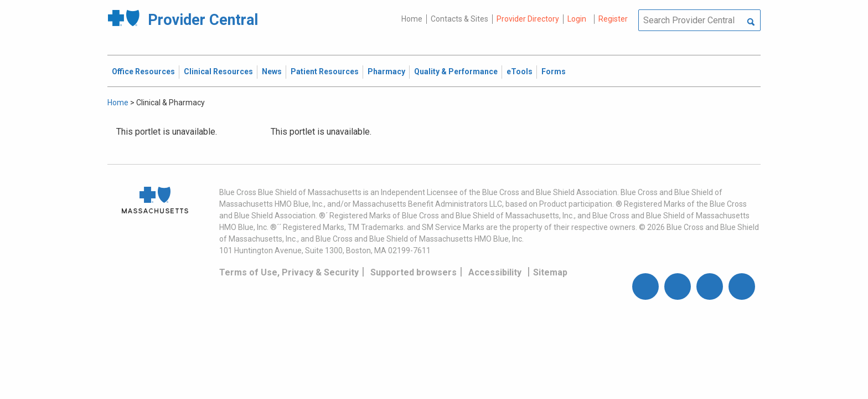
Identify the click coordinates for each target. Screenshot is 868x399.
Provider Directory (528, 19)
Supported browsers (414, 272)
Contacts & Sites (459, 19)
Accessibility (495, 272)
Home (412, 19)
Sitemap (550, 272)
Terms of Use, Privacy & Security (289, 272)
